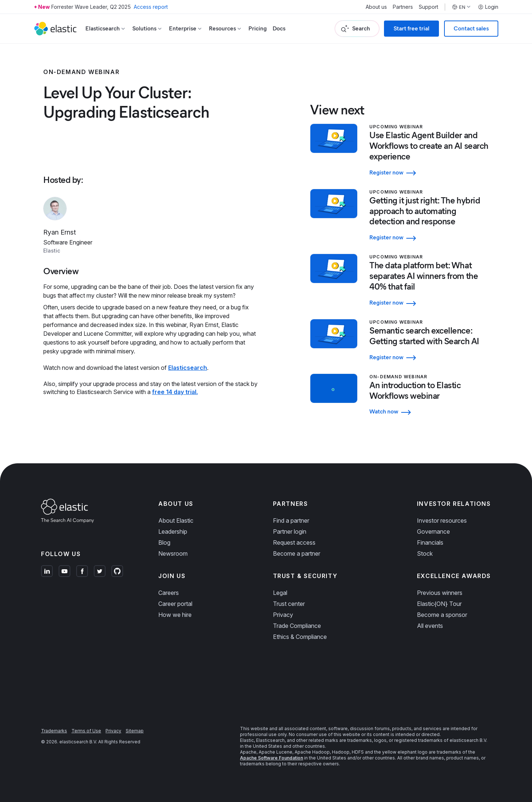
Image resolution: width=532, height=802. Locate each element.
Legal (280, 593)
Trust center (289, 604)
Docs (279, 28)
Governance (433, 531)
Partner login (290, 531)
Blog (164, 542)
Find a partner (291, 520)
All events (430, 626)
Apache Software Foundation (271, 758)
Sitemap (135, 731)
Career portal (175, 604)
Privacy (283, 615)
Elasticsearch (188, 368)
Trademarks (54, 731)
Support (428, 7)
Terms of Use (86, 731)
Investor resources (442, 520)
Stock (425, 553)
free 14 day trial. (175, 392)
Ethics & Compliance (300, 637)
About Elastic (176, 520)
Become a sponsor (442, 615)
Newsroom (173, 553)
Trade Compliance (297, 626)
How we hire (175, 615)
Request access (294, 542)
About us (376, 7)
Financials (430, 542)
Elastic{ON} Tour (439, 604)
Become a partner (297, 553)
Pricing (258, 28)
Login (488, 7)
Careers (169, 593)
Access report (151, 7)
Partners (403, 7)
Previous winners (440, 593)
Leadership (173, 531)
